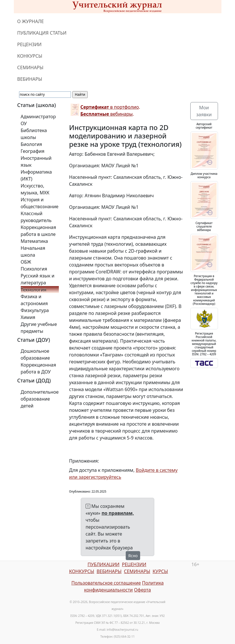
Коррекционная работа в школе (38, 231)
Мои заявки (204, 111)
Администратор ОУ (38, 120)
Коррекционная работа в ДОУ (38, 368)
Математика (34, 241)
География (33, 151)
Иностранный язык (36, 162)
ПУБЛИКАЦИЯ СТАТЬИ (42, 33)
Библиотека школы (34, 134)
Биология (31, 144)
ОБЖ (26, 262)
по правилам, (118, 513)
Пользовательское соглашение (106, 583)
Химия (28, 317)
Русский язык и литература (38, 279)
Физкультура (35, 310)
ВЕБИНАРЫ (30, 79)
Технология (34, 290)
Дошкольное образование (35, 354)
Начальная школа (33, 251)
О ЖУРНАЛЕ (31, 21)
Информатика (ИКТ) (36, 175)
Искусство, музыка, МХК (35, 189)
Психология (34, 269)
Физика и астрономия (34, 300)
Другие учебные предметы (39, 328)
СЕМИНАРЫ (30, 67)
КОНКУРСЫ (30, 56)
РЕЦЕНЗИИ (30, 44)
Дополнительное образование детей (40, 399)
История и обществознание (40, 203)
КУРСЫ (160, 571)
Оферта (143, 590)
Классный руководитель (36, 217)
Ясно (133, 556)
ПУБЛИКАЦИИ (103, 564)
